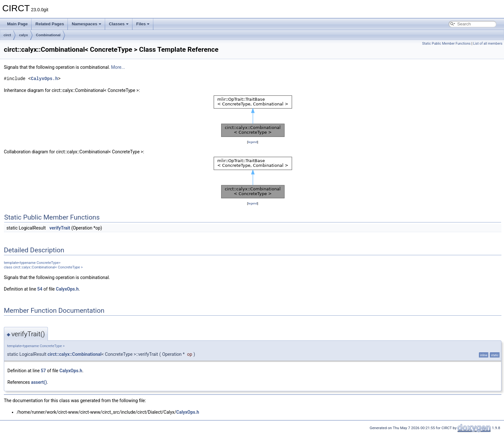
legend (252, 142)
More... (118, 67)
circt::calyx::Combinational (75, 354)
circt (7, 35)
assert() (39, 382)
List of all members (488, 44)
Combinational (48, 35)
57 (43, 371)
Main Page (17, 24)
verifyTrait (60, 228)
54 (40, 289)
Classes (119, 24)
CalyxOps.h (44, 79)
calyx (23, 35)
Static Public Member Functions (446, 44)
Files (143, 24)
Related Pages (50, 24)
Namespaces (86, 24)
